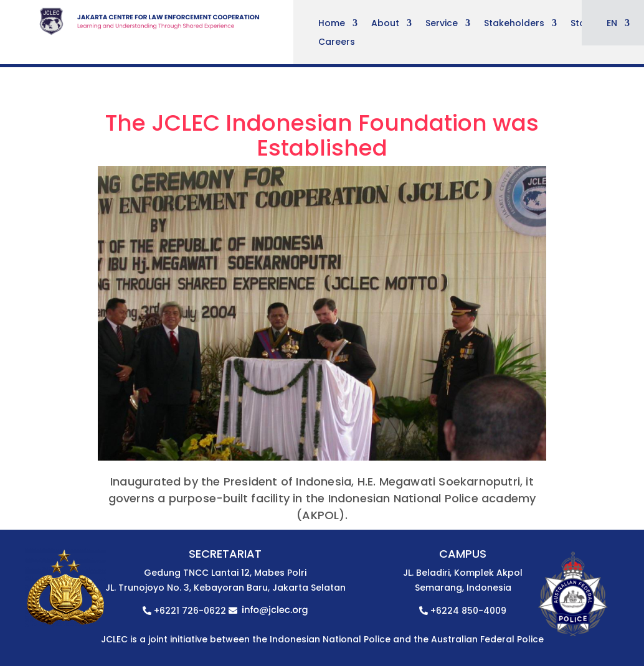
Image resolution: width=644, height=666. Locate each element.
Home (332, 24)
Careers (337, 43)
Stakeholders (514, 24)
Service (442, 24)
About (385, 24)
